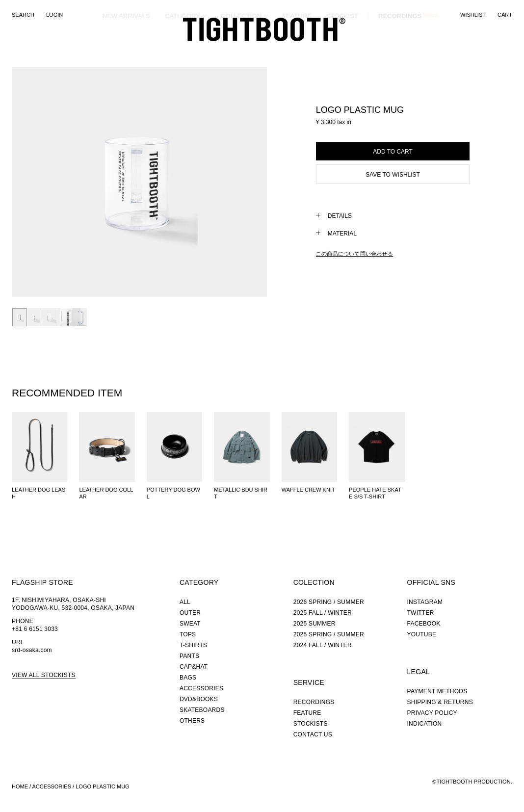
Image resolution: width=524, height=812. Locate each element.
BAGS (188, 678)
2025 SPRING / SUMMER (329, 634)
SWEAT (190, 624)
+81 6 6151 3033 (35, 629)
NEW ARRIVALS (126, 51)
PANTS (189, 656)
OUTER (190, 613)
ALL (185, 602)
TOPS (188, 634)
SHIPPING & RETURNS (440, 702)
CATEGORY (183, 51)
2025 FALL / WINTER (323, 613)
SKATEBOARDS (202, 710)
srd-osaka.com (32, 650)
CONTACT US (313, 734)
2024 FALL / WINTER (323, 645)
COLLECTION (241, 51)
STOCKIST (342, 51)
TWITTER (421, 613)
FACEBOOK (424, 624)
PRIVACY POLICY (432, 713)
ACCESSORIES (201, 688)
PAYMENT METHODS (437, 691)
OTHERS (192, 721)
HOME (20, 786)
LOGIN (54, 15)
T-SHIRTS (193, 645)
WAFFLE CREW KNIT (308, 490)
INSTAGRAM (425, 602)
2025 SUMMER (314, 624)
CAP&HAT (194, 667)
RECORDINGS (400, 51)
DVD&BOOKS (199, 699)
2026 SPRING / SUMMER (329, 602)
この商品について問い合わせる (354, 254)
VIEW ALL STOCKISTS (44, 675)
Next (218, 182)
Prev (60, 182)
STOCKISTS (311, 724)
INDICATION (425, 724)
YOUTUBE (422, 634)
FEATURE (297, 51)
